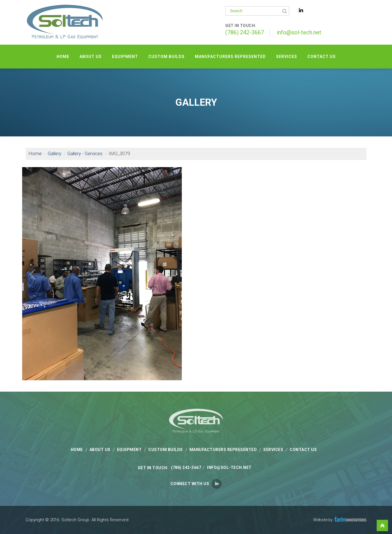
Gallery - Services (85, 153)
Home (35, 153)
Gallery (55, 153)
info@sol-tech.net (299, 32)
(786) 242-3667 (245, 32)
